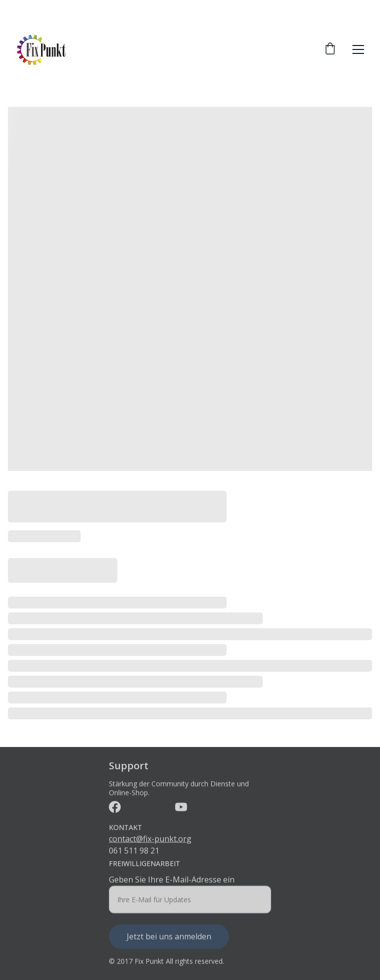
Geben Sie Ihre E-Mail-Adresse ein (172, 884)
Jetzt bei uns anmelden (169, 941)
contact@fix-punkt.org (150, 840)
